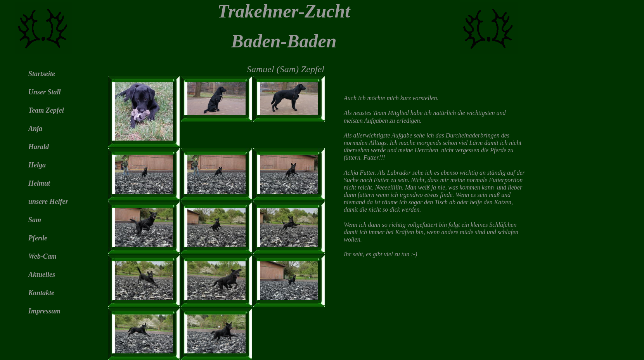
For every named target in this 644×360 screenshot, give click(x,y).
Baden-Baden (284, 41)
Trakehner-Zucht (284, 11)
